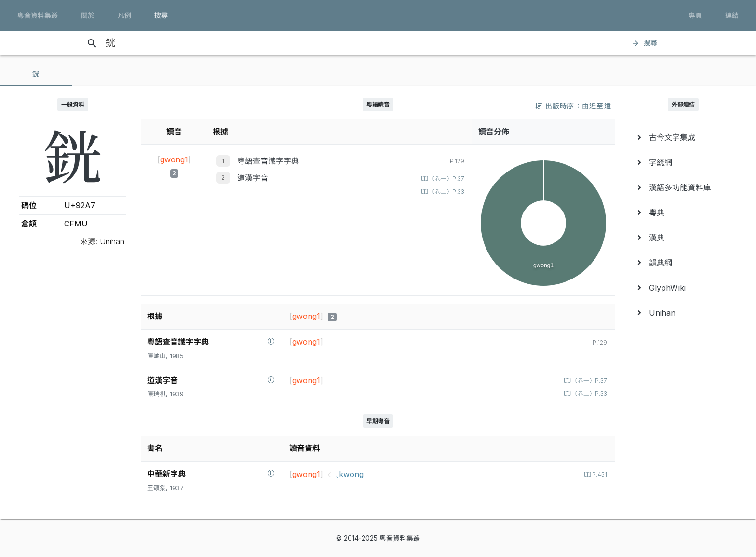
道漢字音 (253, 178)
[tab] (36, 74)
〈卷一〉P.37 (444, 179)
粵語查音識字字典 (268, 161)
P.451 (598, 474)
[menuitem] (683, 137)
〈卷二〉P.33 (444, 192)
